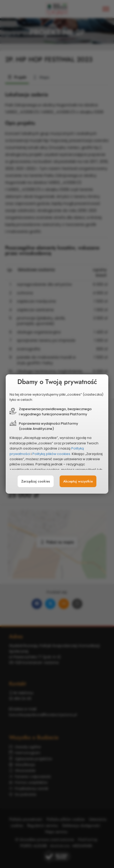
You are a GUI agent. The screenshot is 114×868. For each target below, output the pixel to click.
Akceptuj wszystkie (78, 481)
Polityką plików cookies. (52, 454)
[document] (57, 434)
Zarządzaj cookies (36, 481)
